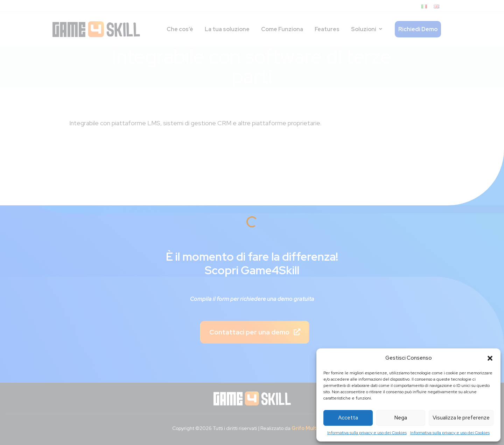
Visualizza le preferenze (461, 418)
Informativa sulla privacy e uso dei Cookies (367, 433)
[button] (490, 358)
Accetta (348, 418)
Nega (401, 418)
